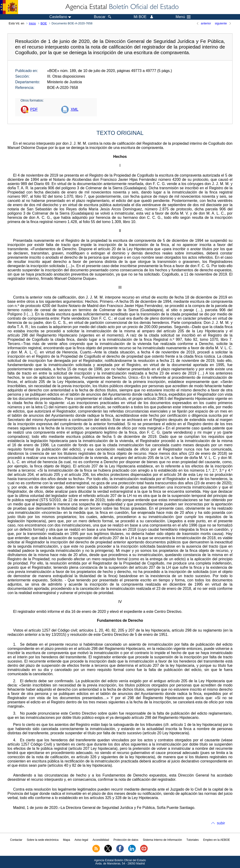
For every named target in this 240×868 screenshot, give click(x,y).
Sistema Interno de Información (163, 840)
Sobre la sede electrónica (43, 840)
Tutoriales (193, 840)
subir (221, 823)
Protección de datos (126, 840)
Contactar (16, 840)
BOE (44, 23)
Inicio (32, 23)
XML (74, 109)
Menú (183, 17)
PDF (34, 109)
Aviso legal (81, 840)
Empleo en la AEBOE (217, 840)
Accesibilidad (101, 840)
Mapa (67, 840)
